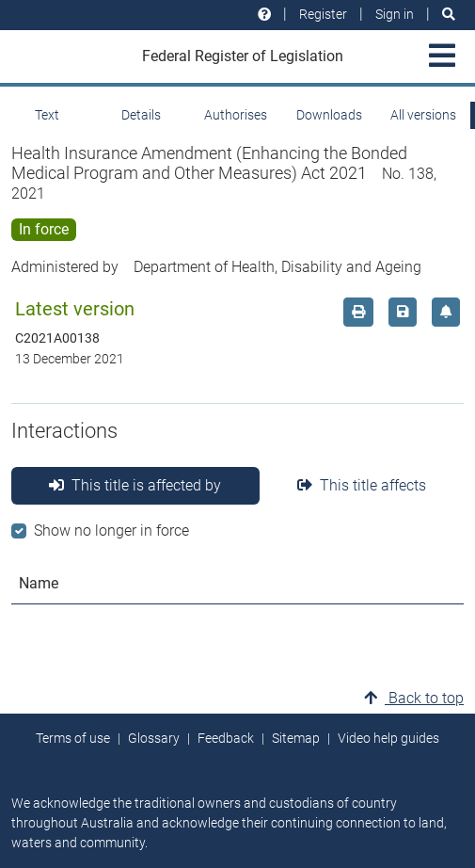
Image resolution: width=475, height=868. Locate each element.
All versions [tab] (423, 115)
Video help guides (388, 738)
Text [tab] (47, 115)
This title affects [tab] (362, 485)
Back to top (414, 698)
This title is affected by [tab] (135, 485)
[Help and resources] (264, 15)
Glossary (154, 738)
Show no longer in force (111, 530)
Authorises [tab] (236, 115)
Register (323, 14)
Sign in (395, 14)
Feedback (226, 738)
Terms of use (73, 738)
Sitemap (296, 738)
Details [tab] (141, 115)
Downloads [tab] (329, 115)
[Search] (449, 15)
